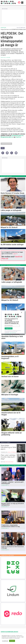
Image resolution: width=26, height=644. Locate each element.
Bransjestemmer (5, 442)
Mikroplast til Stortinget (10, 395)
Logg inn (15, 254)
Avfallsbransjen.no (17, 135)
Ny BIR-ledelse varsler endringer (12, 245)
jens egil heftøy (5, 57)
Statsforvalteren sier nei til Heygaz (11, 414)
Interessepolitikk (6, 144)
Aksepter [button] (12, 641)
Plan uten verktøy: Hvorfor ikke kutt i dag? (8, 457)
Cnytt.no (18, 137)
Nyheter (3, 28)
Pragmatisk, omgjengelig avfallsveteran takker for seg (11, 526)
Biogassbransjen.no (7, 137)
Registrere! (9, 328)
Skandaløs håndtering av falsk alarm (12, 337)
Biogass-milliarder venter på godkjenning (11, 434)
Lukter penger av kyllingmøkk (11, 210)
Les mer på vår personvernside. (10, 333)
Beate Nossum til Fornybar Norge (13, 193)
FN (3, 148)
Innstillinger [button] (5, 641)
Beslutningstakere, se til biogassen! (10, 357)
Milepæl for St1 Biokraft (9, 227)
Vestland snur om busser (10, 376)
